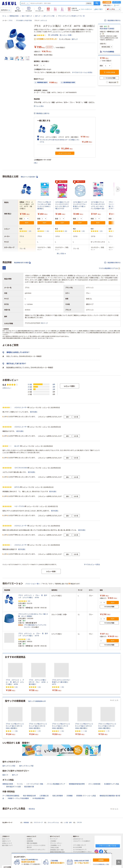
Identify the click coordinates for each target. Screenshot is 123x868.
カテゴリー (6, 10)
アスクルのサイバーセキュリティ (36, 851)
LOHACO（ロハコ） (79, 839)
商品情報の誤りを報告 (22, 263)
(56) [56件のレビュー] (16, 731)
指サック (38, 16)
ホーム (4, 16)
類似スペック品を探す (29, 177)
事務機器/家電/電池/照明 (77, 784)
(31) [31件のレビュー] (48, 231)
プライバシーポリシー (57, 843)
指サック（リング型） (49, 16)
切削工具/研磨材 (58, 796)
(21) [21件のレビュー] (40, 687)
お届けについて (7, 841)
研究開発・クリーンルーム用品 (86, 796)
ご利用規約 (54, 841)
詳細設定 (89, 3)
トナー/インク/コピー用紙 (35, 784)
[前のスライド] (3, 718)
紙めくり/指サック (27, 16)
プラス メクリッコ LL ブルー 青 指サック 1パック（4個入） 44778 (33, 635)
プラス (11, 21)
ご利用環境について (56, 845)
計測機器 (70, 796)
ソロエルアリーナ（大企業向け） (82, 842)
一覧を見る (31, 809)
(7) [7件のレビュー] (108, 731)
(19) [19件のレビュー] (83, 231)
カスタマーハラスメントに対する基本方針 (36, 846)
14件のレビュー (7, 388)
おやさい (17, 487)
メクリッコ (44, 21)
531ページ (44, 323)
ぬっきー (17, 446)
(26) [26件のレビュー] (66, 231)
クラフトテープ (38, 823)
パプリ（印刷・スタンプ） (80, 845)
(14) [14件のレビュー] (30, 231)
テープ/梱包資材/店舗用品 (11, 796)
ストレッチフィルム (53, 823)
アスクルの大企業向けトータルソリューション (82, 853)
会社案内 (30, 839)
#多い (36, 163)
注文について (7, 839)
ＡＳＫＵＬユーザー (21, 407)
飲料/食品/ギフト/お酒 (13, 787)
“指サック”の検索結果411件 (37, 701)
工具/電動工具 (44, 796)
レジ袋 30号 (68, 823)
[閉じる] (112, 853)
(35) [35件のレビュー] (63, 687)
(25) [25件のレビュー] (29, 639)
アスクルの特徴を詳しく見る (101, 865)
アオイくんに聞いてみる (108, 846)
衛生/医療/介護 (29, 787)
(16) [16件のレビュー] (86, 731)
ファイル (20, 784)
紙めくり (5, 775)
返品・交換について (8, 845)
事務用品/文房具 (14, 16)
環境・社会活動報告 (33, 843)
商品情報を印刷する (112, 20)
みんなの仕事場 (78, 847)
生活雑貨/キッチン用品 (112, 784)
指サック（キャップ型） (27, 766)
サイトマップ (54, 839)
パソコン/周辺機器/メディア (56, 784)
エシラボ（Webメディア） (81, 850)
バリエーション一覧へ (33, 584)
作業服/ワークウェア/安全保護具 (18, 798)
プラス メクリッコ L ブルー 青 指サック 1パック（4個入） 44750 (33, 596)
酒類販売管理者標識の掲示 (58, 852)
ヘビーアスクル (20, 506)
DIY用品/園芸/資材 (39, 798)
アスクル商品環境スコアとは (109, 268)
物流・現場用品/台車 (29, 796)
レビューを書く (66, 35)
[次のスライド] (120, 718)
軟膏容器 (26, 823)
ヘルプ (117, 5)
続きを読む (34, 412)
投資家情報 (31, 841)
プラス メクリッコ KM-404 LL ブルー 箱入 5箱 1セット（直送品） (33, 615)
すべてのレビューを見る (92, 564)
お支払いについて (8, 843)
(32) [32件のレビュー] (29, 601)
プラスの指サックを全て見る (24, 21)
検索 (97, 3)
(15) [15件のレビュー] (101, 231)
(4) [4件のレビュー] (119, 231)
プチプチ (79, 823)
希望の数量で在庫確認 (107, 29)
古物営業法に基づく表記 (58, 850)
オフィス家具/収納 (94, 784)
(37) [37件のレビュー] (40, 731)
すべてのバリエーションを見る (82, 72)
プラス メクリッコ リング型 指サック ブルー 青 (71, 16)
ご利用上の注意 (55, 848)
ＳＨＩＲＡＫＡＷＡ (21, 468)
